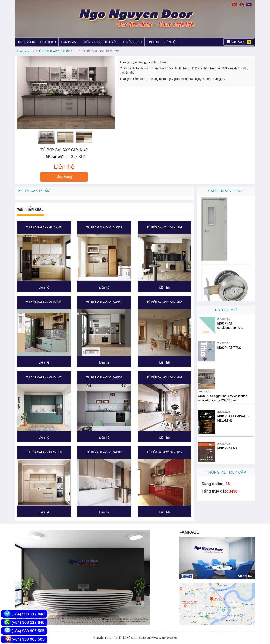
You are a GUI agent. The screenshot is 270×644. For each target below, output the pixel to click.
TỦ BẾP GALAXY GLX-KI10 (44, 452)
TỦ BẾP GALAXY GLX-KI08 (104, 377)
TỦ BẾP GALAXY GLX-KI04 (104, 227)
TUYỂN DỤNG (132, 42)
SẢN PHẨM (70, 42)
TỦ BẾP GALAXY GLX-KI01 (104, 302)
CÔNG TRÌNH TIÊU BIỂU (101, 42)
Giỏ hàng (239, 42)
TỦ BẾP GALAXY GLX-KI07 (44, 377)
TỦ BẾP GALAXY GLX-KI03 (164, 227)
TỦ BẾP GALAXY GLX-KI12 (164, 452)
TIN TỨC (153, 42)
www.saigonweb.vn (164, 638)
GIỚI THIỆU (48, 42)
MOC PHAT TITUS (229, 348)
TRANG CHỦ (26, 42)
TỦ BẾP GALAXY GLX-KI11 (104, 452)
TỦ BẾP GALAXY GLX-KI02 (44, 302)
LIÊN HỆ (170, 42)
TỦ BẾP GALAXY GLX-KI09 (164, 377)
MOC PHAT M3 (227, 448)
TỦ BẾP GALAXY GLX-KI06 (164, 302)
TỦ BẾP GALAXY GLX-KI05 (44, 227)
